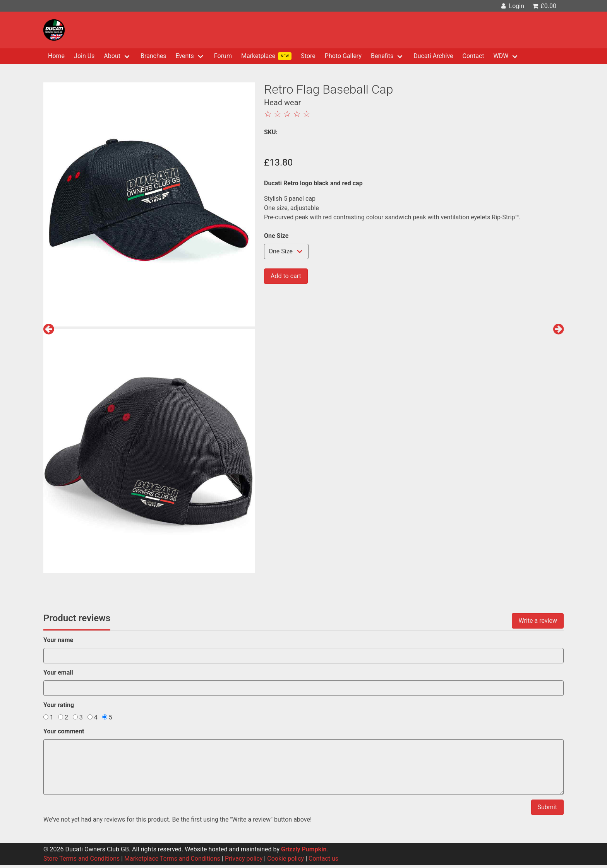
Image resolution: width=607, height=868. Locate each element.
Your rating (59, 705)
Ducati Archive (433, 56)
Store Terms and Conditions (81, 859)
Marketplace (266, 56)
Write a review (538, 621)
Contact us (323, 859)
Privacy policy (244, 859)
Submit (547, 807)
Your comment (64, 731)
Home (56, 56)
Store (308, 56)
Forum (223, 56)
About (112, 56)
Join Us (84, 56)
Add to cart (286, 276)
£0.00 (544, 6)
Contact (473, 56)
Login (512, 6)
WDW (501, 56)
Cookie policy (285, 859)
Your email (58, 672)
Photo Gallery (343, 56)
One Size (276, 236)
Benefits (382, 56)
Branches (153, 56)
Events (185, 56)
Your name (58, 640)
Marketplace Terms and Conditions (172, 859)
